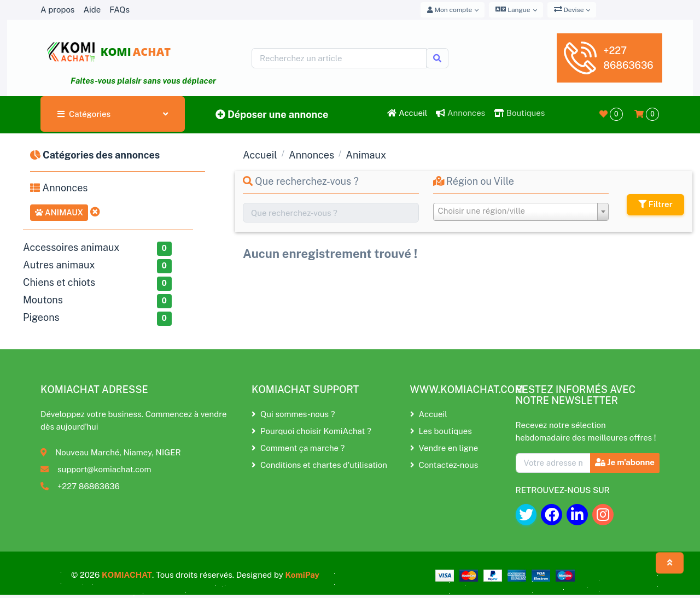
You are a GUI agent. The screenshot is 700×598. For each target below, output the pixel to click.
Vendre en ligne (444, 448)
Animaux (59, 212)
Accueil (407, 113)
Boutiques (519, 113)
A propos (57, 10)
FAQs (119, 10)
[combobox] (521, 212)
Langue (513, 9)
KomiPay (302, 575)
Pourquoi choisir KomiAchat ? (311, 431)
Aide (92, 10)
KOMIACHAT (127, 575)
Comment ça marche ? (298, 448)
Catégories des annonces (95, 155)
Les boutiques (441, 431)
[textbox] (521, 211)
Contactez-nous (444, 465)
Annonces (460, 113)
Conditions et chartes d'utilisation (319, 465)
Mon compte (450, 10)
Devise (569, 9)
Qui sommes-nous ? (293, 414)
